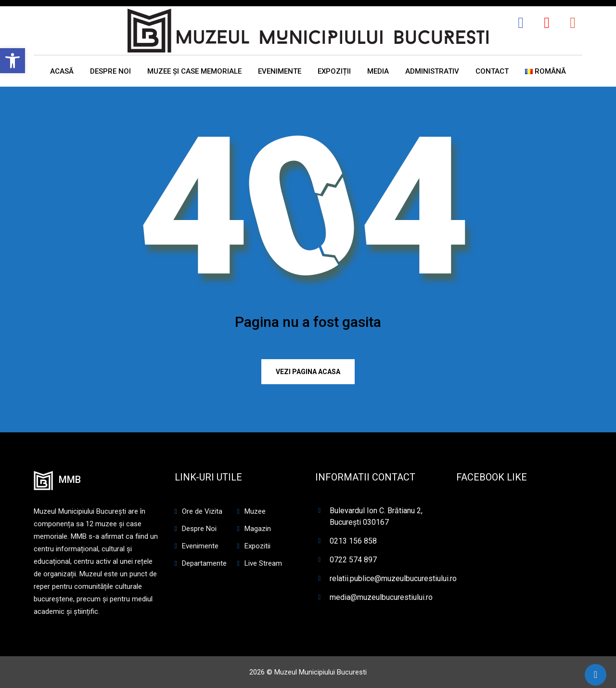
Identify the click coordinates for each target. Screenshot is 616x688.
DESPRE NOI (110, 71)
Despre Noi (199, 529)
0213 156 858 (353, 541)
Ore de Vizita (202, 511)
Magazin (258, 529)
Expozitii (257, 546)
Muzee (255, 511)
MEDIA (378, 71)
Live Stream (263, 563)
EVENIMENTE (280, 71)
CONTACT (492, 71)
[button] (13, 61)
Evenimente (200, 546)
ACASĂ (62, 71)
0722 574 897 (353, 560)
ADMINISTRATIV (432, 71)
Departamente (204, 563)
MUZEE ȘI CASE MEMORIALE (194, 71)
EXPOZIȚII (334, 71)
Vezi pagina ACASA (308, 372)
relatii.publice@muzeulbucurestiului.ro (393, 578)
